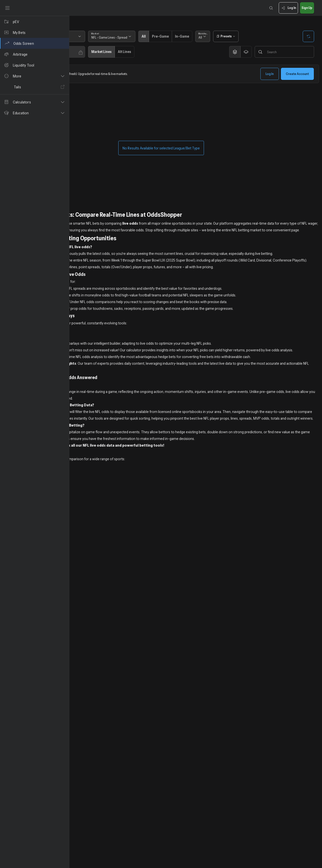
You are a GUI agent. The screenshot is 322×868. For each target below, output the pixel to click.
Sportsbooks (87, 52)
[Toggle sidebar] (7, 8)
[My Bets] (35, 32)
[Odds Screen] (35, 43)
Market (164, 35)
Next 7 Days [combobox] (128, 39)
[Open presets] (284, 36)
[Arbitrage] (35, 54)
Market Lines (171, 55)
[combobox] (96, 38)
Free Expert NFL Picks (91, 360)
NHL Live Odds (85, 543)
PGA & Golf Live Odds (91, 550)
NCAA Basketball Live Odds (96, 529)
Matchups (262, 35)
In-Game (242, 38)
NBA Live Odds (85, 523)
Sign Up (307, 8)
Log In (288, 8)
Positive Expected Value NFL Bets (101, 353)
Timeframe (126, 35)
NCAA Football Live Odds (94, 536)
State (83, 35)
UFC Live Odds (85, 556)
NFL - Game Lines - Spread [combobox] (179, 39)
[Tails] (35, 87)
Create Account (297, 77)
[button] (35, 76)
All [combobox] (258, 39)
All (208, 38)
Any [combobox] (83, 56)
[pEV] (35, 22)
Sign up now (111, 496)
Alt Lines (194, 55)
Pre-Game (223, 38)
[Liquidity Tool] (35, 65)
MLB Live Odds (85, 516)
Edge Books (127, 52)
